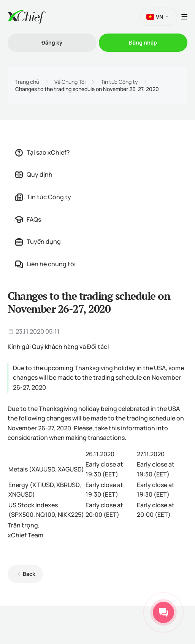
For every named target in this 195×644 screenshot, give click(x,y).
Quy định (34, 174)
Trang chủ (27, 82)
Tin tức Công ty (119, 82)
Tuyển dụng (38, 241)
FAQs (28, 219)
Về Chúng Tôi (70, 82)
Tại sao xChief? (43, 152)
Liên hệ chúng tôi (45, 264)
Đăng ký (52, 42)
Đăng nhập (143, 42)
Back (29, 574)
